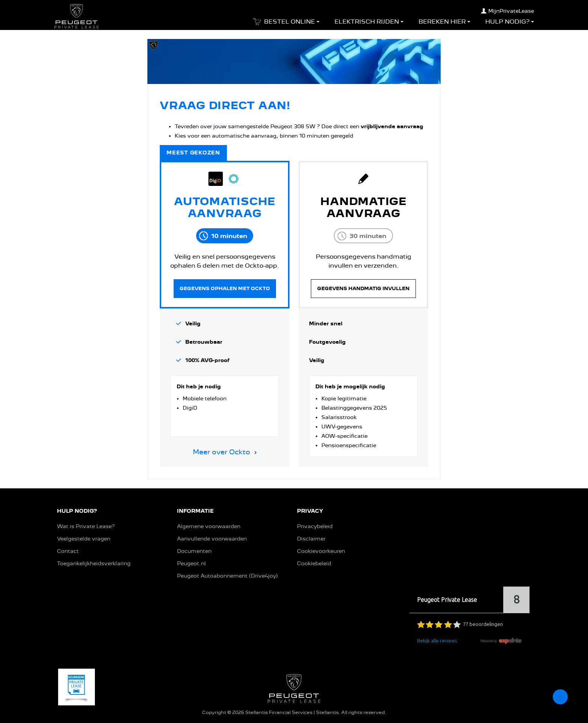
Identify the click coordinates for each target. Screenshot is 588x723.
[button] (285, 24)
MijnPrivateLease (508, 11)
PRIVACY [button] (310, 511)
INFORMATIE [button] (195, 511)
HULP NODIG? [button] (77, 511)
